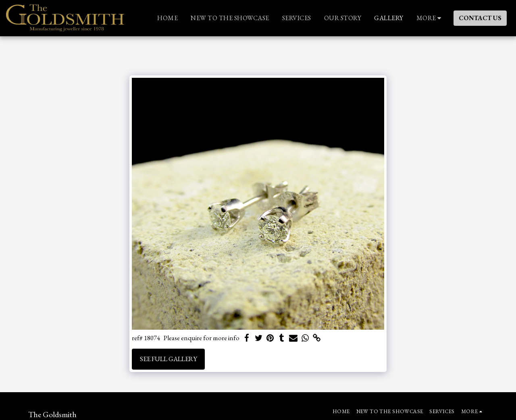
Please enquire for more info (202, 338)
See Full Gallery (169, 359)
